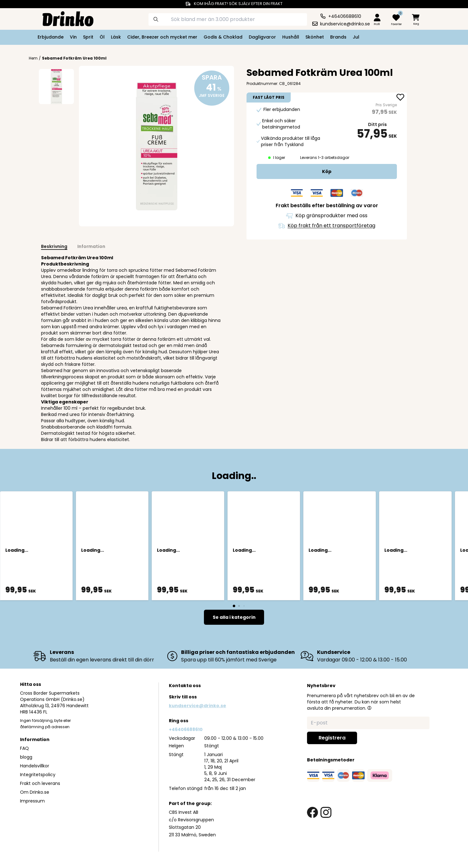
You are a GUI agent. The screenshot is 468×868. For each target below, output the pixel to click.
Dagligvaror (262, 37)
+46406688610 (186, 729)
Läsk (116, 37)
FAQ (24, 748)
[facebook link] (312, 812)
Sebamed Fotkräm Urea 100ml (74, 58)
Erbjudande (51, 37)
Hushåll (291, 37)
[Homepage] (63, 18)
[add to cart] (327, 171)
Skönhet (315, 37)
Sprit (88, 37)
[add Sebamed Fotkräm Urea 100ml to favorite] (400, 98)
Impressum (32, 801)
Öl (102, 37)
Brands (338, 37)
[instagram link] (326, 812)
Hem (33, 58)
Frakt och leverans (40, 783)
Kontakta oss (185, 686)
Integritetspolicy (38, 775)
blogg (26, 757)
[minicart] (416, 20)
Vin (73, 37)
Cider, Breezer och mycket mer (162, 37)
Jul (356, 37)
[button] (369, 708)
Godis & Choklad (223, 37)
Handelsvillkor (35, 766)
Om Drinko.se (35, 792)
